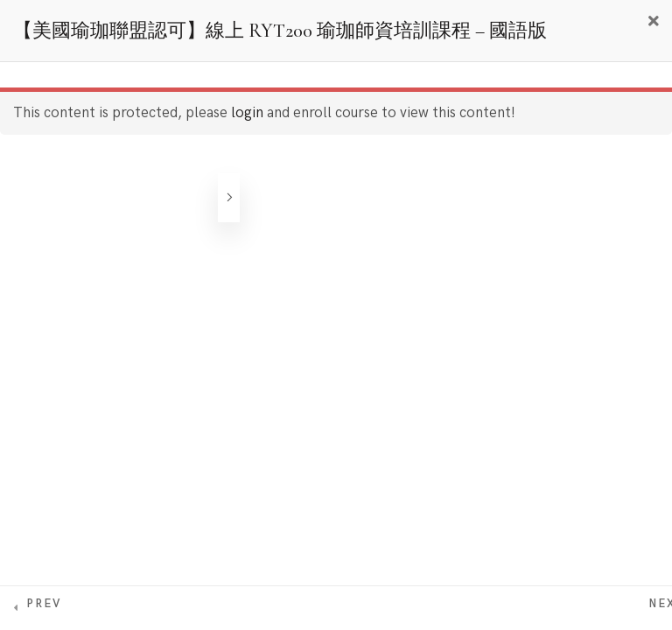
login (247, 113)
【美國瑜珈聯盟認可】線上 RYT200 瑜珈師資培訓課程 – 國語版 (280, 31)
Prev (44, 604)
